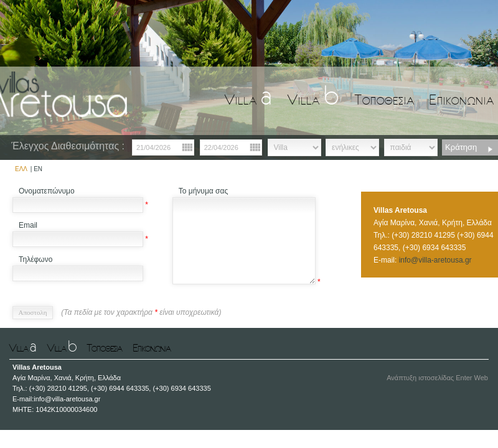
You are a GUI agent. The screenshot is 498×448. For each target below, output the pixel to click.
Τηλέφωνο (35, 259)
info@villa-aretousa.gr (435, 260)
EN (38, 169)
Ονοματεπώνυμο (47, 191)
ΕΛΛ (21, 169)
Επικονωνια (462, 99)
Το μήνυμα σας (203, 191)
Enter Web (472, 378)
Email (28, 225)
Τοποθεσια (384, 99)
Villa (248, 99)
